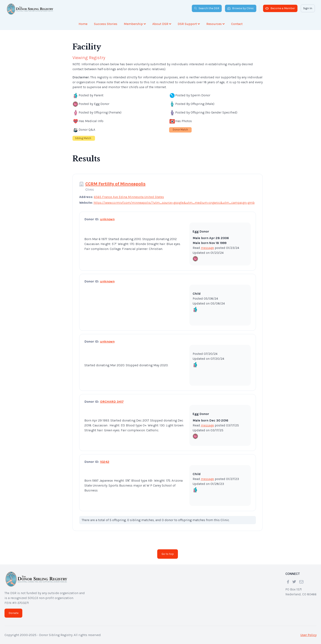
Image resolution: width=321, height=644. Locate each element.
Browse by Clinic (241, 8)
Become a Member (280, 8)
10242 (105, 462)
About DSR (162, 24)
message (207, 248)
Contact (237, 24)
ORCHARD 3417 (112, 402)
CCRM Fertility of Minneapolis (115, 184)
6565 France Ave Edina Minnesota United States (129, 197)
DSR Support (189, 24)
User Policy (308, 635)
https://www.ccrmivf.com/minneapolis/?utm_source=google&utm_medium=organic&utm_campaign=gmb (174, 203)
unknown (107, 219)
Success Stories (106, 24)
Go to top (168, 554)
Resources (215, 24)
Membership (135, 24)
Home (83, 24)
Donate (14, 613)
